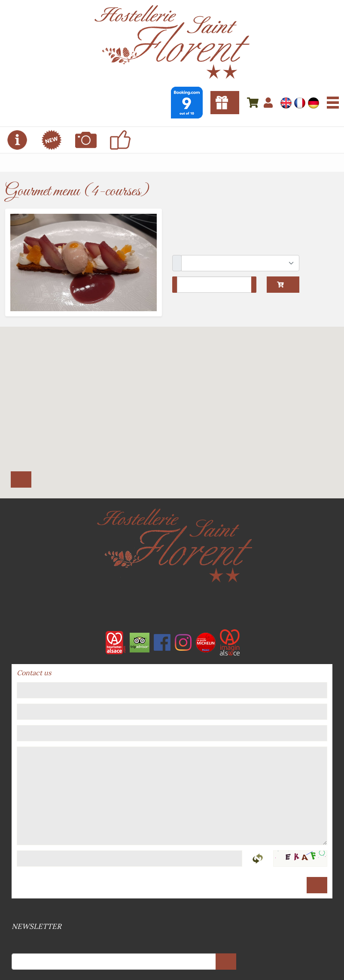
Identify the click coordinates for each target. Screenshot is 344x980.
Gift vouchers (225, 103)
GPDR (175, 911)
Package (177, 263)
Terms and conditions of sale (170, 911)
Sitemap (173, 911)
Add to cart (280, 285)
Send (317, 885)
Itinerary (21, 479)
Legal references (171, 911)
